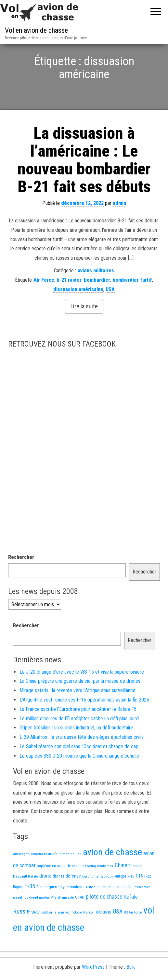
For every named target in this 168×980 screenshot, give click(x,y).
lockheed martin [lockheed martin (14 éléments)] (36, 919)
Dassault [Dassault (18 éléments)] (135, 887)
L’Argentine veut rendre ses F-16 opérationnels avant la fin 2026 (84, 721)
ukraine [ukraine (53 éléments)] (104, 933)
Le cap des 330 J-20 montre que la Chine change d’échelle (79, 777)
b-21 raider (69, 301)
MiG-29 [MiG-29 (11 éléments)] (56, 919)
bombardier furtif (132, 301)
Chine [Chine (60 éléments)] (121, 887)
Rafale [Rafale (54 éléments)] (131, 918)
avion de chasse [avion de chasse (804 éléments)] (112, 874)
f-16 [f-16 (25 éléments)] (139, 897)
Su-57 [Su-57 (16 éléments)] (36, 934)
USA (110, 311)
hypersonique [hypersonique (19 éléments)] (72, 908)
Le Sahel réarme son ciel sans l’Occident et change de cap (79, 768)
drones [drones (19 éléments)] (58, 897)
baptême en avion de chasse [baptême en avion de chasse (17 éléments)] (60, 887)
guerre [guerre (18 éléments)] (54, 908)
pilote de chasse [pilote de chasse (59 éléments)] (104, 918)
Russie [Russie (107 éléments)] (21, 933)
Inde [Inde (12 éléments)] (92, 909)
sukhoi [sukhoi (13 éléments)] (47, 934)
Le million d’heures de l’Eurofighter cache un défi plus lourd (79, 740)
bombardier (97, 301)
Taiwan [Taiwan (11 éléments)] (59, 934)
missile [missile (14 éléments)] (68, 919)
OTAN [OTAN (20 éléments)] (80, 919)
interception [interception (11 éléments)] (142, 909)
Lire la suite (84, 328)
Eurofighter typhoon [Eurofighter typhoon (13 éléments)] (98, 898)
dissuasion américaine (78, 311)
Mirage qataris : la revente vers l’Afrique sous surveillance (78, 712)
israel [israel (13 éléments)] (18, 919)
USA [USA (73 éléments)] (118, 933)
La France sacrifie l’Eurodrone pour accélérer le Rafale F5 (78, 731)
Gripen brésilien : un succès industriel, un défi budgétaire (76, 749)
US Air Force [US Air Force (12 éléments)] (133, 934)
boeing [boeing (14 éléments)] (90, 887)
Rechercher (21, 579)
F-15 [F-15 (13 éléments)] (131, 898)
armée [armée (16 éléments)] (53, 875)
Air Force (44, 301)
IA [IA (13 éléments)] (86, 908)
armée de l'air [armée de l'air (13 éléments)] (71, 875)
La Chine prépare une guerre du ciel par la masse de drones (80, 702)
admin (119, 224)
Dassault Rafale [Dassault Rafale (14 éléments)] (26, 898)
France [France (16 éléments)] (42, 908)
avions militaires (96, 292)
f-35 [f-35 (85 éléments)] (30, 908)
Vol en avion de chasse (36, 30)
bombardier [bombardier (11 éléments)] (105, 887)
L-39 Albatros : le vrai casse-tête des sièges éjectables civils (82, 758)
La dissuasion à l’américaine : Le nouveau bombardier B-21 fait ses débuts (84, 181)
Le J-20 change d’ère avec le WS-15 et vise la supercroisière (82, 693)
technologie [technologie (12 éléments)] (74, 934)
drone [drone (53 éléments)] (45, 897)
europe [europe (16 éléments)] (121, 898)
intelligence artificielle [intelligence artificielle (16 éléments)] (114, 908)
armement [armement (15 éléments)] (39, 875)
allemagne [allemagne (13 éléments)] (21, 875)
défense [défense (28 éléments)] (73, 897)
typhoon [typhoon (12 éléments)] (89, 934)
